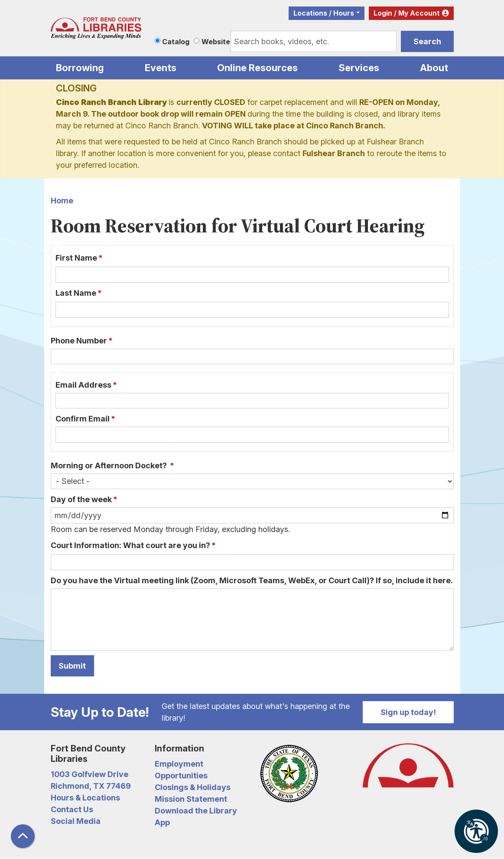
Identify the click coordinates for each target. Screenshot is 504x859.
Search (427, 41)
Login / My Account (407, 13)
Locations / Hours (324, 13)
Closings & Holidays (193, 787)
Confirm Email (83, 419)
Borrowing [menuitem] (80, 68)
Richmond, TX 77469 (91, 786)
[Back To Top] (23, 836)
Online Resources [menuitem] (257, 68)
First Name (76, 258)
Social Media (76, 821)
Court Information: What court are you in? (130, 545)
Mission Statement (191, 799)
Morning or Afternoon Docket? (110, 465)
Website (216, 42)
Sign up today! (408, 712)
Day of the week (81, 499)
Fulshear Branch (334, 153)
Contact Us (72, 809)
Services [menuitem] (359, 68)
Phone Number (79, 341)
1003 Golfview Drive (89, 774)
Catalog (176, 42)
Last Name (76, 293)
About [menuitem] (434, 68)
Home (62, 201)
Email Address (83, 385)
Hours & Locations (85, 798)
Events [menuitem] (161, 68)
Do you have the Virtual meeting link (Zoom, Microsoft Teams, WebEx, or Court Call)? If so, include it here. (252, 580)
